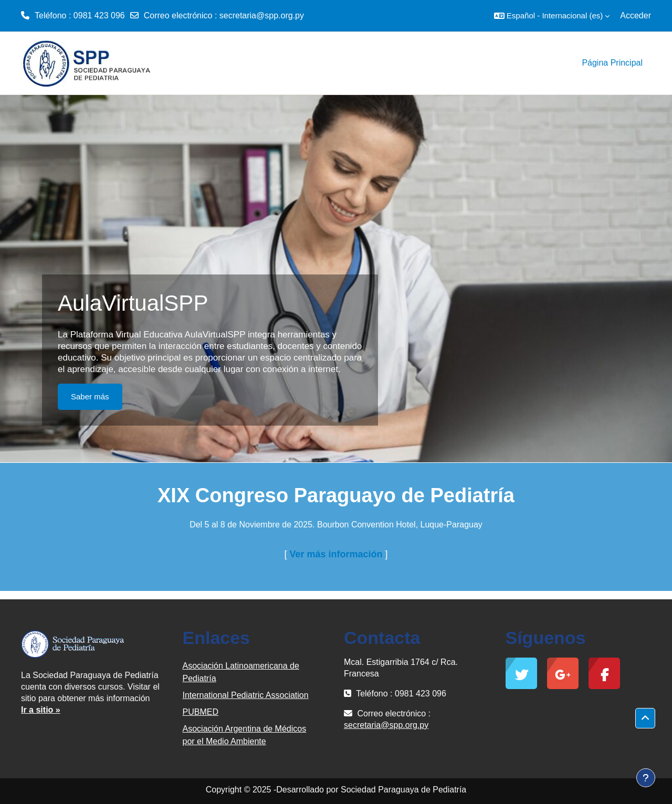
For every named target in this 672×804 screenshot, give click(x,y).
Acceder (636, 15)
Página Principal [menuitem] (612, 63)
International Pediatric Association (246, 695)
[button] (552, 16)
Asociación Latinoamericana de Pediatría (241, 672)
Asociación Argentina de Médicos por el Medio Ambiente (245, 735)
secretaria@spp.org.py (262, 15)
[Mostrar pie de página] (646, 778)
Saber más (90, 396)
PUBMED (201, 712)
